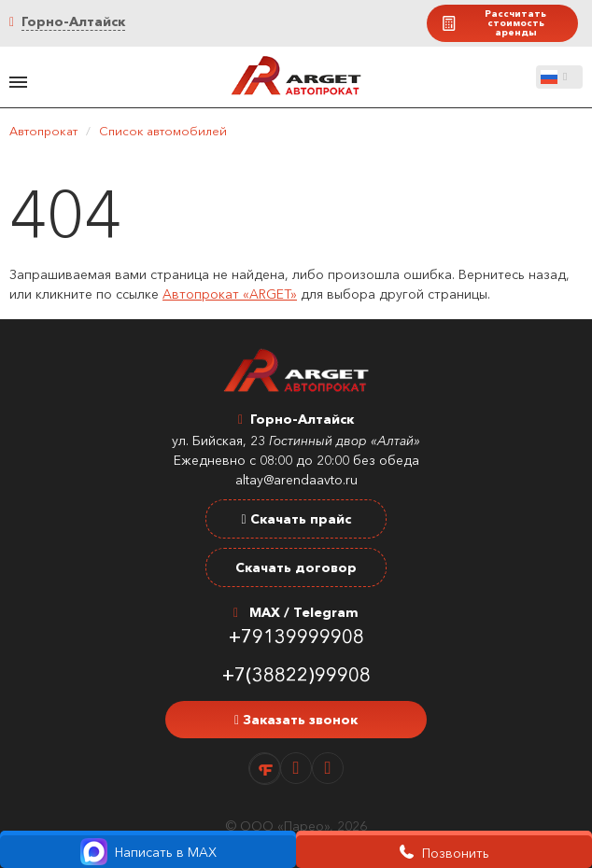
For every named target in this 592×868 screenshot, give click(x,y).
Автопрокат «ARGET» (230, 294)
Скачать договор (296, 567)
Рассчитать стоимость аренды (493, 23)
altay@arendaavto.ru (296, 480)
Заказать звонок (296, 720)
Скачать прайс (296, 519)
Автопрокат (43, 131)
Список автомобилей (163, 131)
